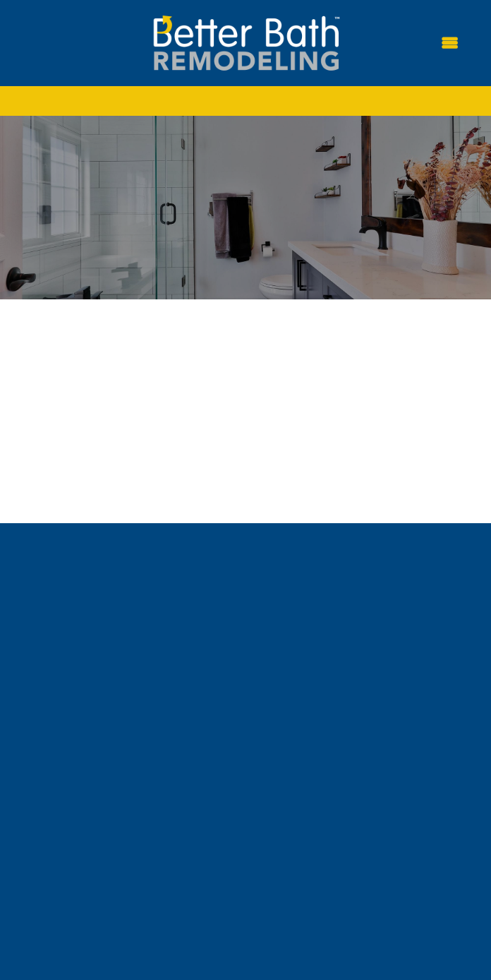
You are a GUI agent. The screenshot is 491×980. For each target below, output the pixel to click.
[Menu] (449, 43)
